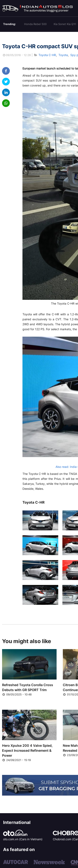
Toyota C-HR (47, 55)
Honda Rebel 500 (35, 24)
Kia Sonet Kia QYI (65, 24)
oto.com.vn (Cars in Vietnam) (23, 839)
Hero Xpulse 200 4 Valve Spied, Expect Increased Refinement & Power (27, 750)
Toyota (63, 55)
